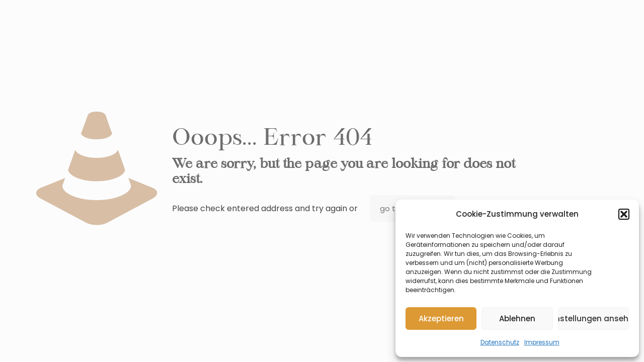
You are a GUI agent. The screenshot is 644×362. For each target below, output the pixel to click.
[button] (624, 214)
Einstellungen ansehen (593, 319)
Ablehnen (517, 319)
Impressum (542, 342)
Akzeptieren (441, 319)
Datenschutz (500, 342)
